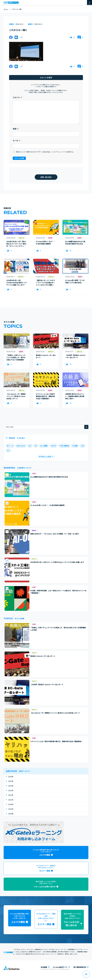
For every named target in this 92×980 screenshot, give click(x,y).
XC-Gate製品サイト (60, 967)
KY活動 (75, 446)
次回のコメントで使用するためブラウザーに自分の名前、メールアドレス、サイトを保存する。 (45, 152)
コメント (17, 97)
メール (17, 140)
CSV (30, 446)
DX (36, 446)
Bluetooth (21, 446)
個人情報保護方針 (80, 967)
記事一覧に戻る (46, 177)
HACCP (53, 446)
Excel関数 (44, 446)
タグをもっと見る (45, 457)
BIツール (10, 446)
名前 (16, 129)
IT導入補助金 (64, 446)
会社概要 (44, 967)
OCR (83, 446)
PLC (8, 450)
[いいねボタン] (71, 37)
